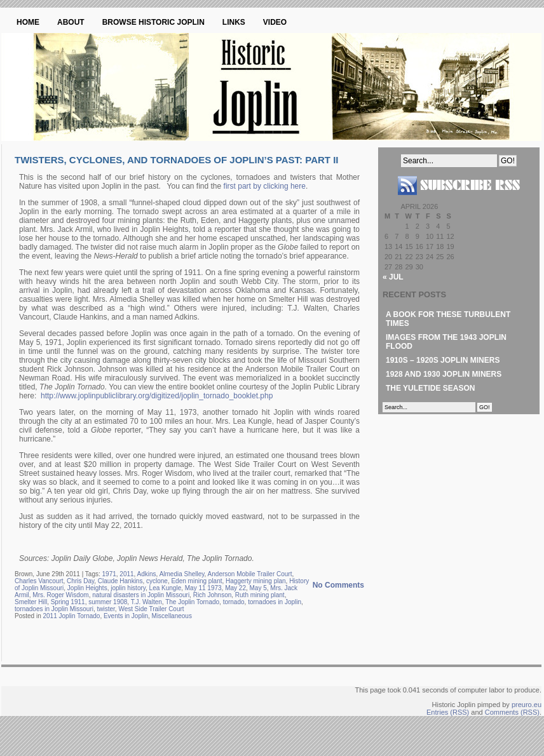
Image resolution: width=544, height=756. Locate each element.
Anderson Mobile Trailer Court (250, 574)
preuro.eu (527, 705)
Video (275, 22)
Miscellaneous (172, 616)
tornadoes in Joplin (275, 602)
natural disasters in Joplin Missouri (141, 595)
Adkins (147, 574)
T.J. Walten (146, 602)
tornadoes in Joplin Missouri (54, 609)
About (71, 22)
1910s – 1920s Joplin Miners (443, 360)
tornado (234, 602)
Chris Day (80, 581)
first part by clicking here (265, 186)
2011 (126, 574)
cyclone (157, 581)
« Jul (393, 277)
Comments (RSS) (512, 712)
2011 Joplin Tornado (71, 616)
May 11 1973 (203, 588)
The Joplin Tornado (192, 602)
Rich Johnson (213, 595)
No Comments (338, 585)
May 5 (258, 588)
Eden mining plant (196, 581)
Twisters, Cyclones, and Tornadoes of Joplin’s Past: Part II (176, 160)
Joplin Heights (87, 588)
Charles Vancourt (39, 581)
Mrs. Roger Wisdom (60, 595)
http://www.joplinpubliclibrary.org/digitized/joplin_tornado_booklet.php (157, 396)
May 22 (235, 588)
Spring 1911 (68, 602)
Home (28, 22)
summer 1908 (108, 602)
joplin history (128, 588)
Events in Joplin (126, 616)
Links (234, 22)
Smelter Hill (31, 602)
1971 (109, 574)
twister (106, 609)
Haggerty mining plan (256, 581)
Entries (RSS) (448, 712)
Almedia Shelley (182, 574)
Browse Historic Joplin (153, 22)
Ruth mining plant (260, 595)
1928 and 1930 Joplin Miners (444, 374)
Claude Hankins (120, 581)
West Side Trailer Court (151, 609)
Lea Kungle (166, 588)
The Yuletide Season (430, 388)
